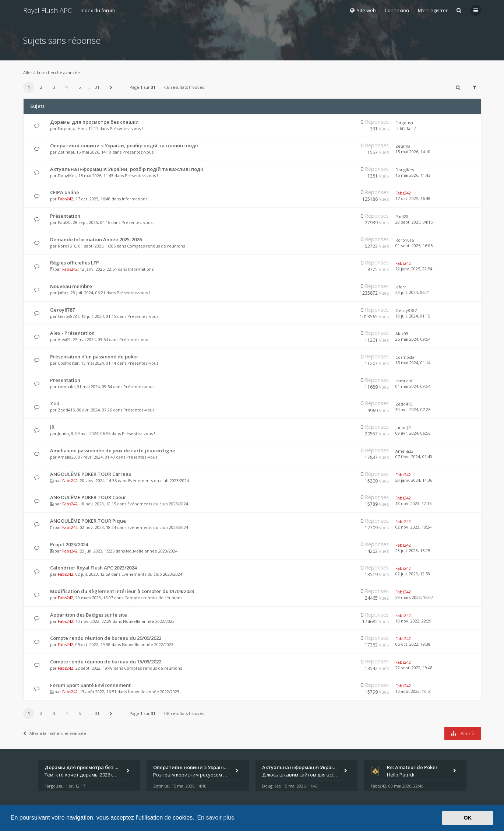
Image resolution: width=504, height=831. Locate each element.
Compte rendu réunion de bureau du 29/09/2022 (106, 638)
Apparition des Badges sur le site (89, 615)
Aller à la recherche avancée (52, 72)
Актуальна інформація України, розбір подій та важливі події (127, 169)
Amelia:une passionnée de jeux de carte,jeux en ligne (113, 450)
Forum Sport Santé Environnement (90, 685)
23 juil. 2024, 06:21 (413, 292)
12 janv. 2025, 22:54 (414, 269)
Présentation (65, 216)
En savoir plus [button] (216, 818)
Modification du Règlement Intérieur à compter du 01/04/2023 (122, 591)
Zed (55, 403)
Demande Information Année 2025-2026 (96, 239)
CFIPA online (65, 192)
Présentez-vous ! (126, 128)
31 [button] (97, 87)
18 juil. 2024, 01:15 (413, 316)
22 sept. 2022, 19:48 (414, 668)
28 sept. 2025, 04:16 (414, 222)
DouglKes (67, 176)
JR (52, 427)
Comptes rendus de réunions (156, 246)
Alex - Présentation (72, 333)
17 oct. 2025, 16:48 (413, 198)
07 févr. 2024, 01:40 (414, 457)
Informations (135, 199)
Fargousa (67, 128)
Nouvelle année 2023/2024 (152, 551)
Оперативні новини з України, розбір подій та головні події (124, 145)
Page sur (142, 87)
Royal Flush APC (47, 10)
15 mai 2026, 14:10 (413, 152)
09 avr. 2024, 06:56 (413, 433)
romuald (66, 387)
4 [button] (67, 87)
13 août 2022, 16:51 (414, 691)
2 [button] (41, 87)
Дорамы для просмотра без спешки (94, 122)
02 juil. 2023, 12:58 (413, 574)
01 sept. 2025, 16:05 (414, 246)
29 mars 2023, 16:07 (414, 597)
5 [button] (80, 87)
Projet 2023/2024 (69, 544)
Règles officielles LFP (75, 263)
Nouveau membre (71, 286)
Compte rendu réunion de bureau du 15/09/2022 (106, 662)
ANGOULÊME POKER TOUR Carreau (91, 474)
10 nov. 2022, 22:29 (413, 621)
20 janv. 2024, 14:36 (414, 480)
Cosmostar (68, 363)
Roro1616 (67, 246)
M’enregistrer (433, 10)
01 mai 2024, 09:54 (413, 386)
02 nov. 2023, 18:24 (413, 527)
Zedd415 (66, 410)
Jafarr (63, 293)
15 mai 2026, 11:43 (413, 175)
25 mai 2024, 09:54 (413, 339)
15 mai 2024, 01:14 (413, 363)
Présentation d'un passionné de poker (94, 357)
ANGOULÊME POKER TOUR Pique (88, 521)
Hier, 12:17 (406, 128)
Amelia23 (67, 457)
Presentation (65, 380)
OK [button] (468, 818)
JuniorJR (66, 433)
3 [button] (54, 87)
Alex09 (64, 339)
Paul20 (64, 222)
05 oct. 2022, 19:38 (413, 644)
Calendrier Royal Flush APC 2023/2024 (93, 568)
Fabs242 (66, 199)
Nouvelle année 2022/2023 (149, 621)
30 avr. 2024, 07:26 (413, 409)
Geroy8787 (62, 310)
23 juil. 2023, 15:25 (413, 551)
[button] (111, 87)
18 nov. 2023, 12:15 (413, 503)
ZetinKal (66, 152)
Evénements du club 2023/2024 (158, 481)
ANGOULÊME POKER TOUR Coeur (88, 497)
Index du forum (98, 10)
